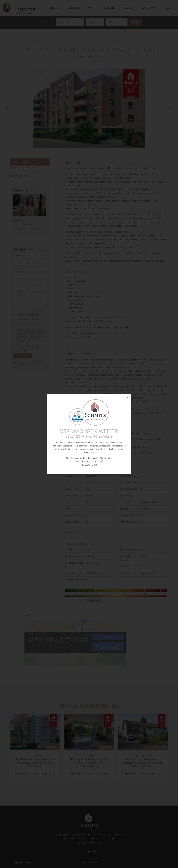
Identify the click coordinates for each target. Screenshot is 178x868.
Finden (135, 22)
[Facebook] (84, 851)
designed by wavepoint (89, 863)
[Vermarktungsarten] (95, 22)
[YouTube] (89, 851)
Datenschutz (29, 863)
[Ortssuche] (70, 22)
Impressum (18, 863)
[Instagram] (94, 851)
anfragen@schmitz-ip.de (27, 228)
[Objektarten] (117, 22)
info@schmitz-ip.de (89, 843)
